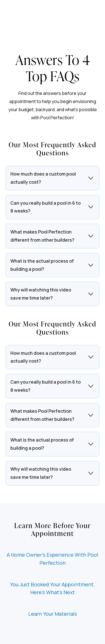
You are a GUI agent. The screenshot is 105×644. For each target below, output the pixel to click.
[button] (53, 178)
